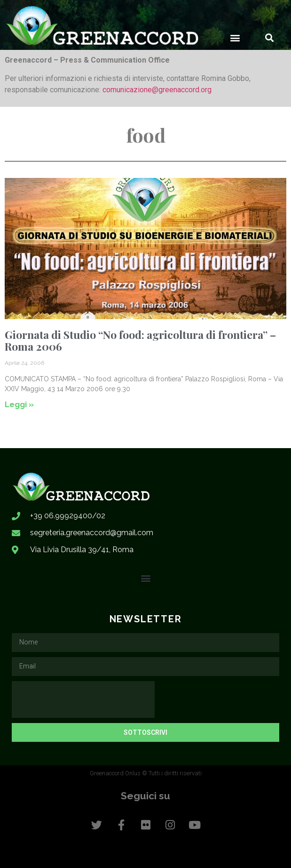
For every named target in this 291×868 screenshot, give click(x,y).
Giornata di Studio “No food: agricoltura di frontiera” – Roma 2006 (140, 340)
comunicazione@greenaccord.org (157, 90)
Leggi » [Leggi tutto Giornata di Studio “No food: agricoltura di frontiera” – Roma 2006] (19, 404)
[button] (235, 37)
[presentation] (83, 699)
